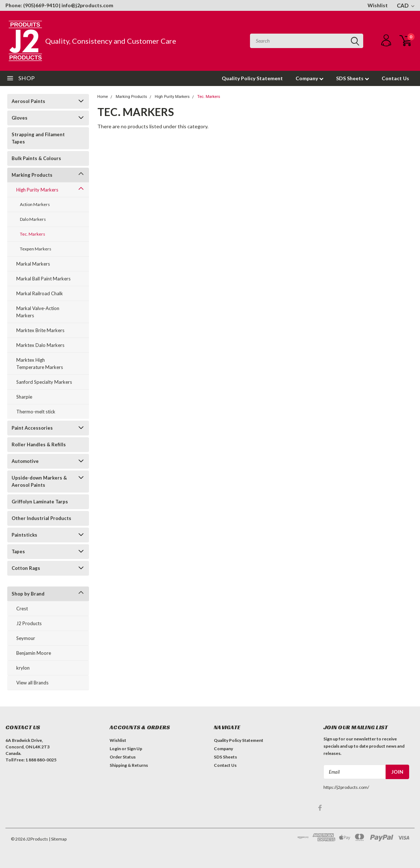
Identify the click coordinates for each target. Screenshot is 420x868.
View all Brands (32, 683)
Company (309, 78)
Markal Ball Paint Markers (43, 279)
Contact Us (395, 78)
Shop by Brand (28, 594)
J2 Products (29, 623)
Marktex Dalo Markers (40, 345)
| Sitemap (58, 839)
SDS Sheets (353, 78)
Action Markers (35, 204)
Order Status (123, 757)
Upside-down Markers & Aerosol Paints (39, 481)
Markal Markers (33, 264)
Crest (22, 609)
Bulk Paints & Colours (36, 158)
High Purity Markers (37, 190)
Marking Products (32, 175)
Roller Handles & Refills (39, 444)
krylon (23, 668)
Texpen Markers (36, 249)
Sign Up (135, 749)
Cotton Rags (26, 568)
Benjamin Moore (34, 653)
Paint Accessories (32, 428)
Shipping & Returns (129, 765)
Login (115, 749)
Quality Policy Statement (252, 78)
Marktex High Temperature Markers (40, 364)
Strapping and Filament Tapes (38, 138)
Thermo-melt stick (36, 412)
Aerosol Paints (28, 101)
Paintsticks (24, 535)
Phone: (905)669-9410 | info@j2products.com (59, 5)
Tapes (18, 551)
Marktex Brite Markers (40, 330)
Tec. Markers (33, 234)
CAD (406, 5)
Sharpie (24, 397)
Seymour (26, 638)
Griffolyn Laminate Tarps (40, 502)
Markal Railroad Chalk (40, 293)
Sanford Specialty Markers (44, 382)
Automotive (25, 461)
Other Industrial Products (41, 518)
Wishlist (378, 5)
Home (103, 97)
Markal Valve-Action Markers (38, 312)
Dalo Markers (33, 219)
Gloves (20, 118)
